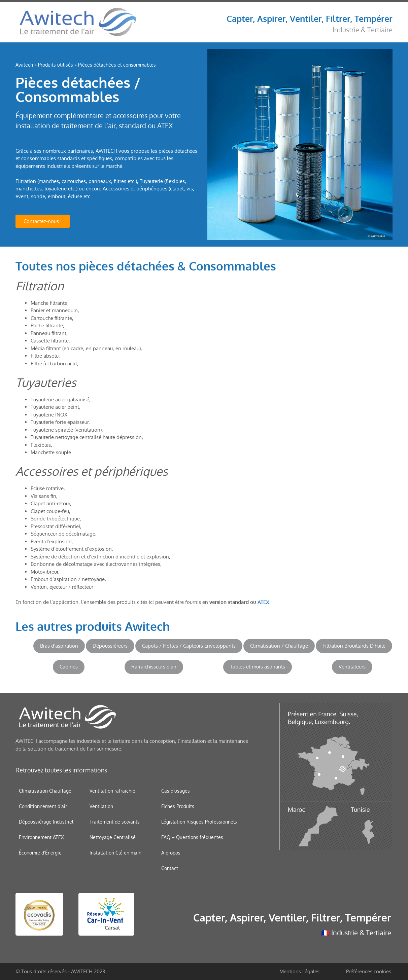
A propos (171, 853)
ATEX (263, 602)
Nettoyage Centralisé (113, 837)
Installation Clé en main (115, 853)
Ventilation (101, 806)
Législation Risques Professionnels (199, 822)
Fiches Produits (178, 806)
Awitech (24, 65)
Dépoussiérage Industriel (46, 822)
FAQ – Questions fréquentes (192, 837)
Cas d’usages (176, 791)
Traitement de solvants (115, 822)
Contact (170, 868)
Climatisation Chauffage (45, 791)
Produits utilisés (56, 65)
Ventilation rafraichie (112, 791)
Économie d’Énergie (40, 853)
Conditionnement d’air (43, 806)
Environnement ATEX (41, 837)
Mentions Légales (299, 971)
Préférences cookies (369, 971)
